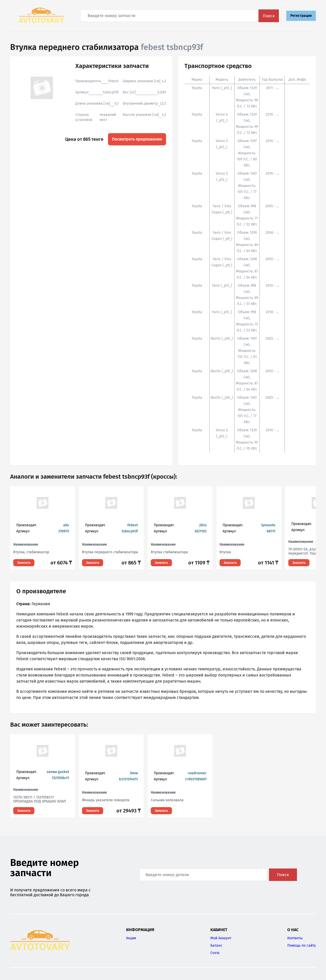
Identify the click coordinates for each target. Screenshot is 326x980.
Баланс (216, 946)
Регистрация (301, 16)
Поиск (269, 16)
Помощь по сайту (302, 946)
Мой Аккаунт (221, 938)
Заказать (24, 563)
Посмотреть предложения (137, 139)
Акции (131, 938)
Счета (215, 953)
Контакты (295, 938)
